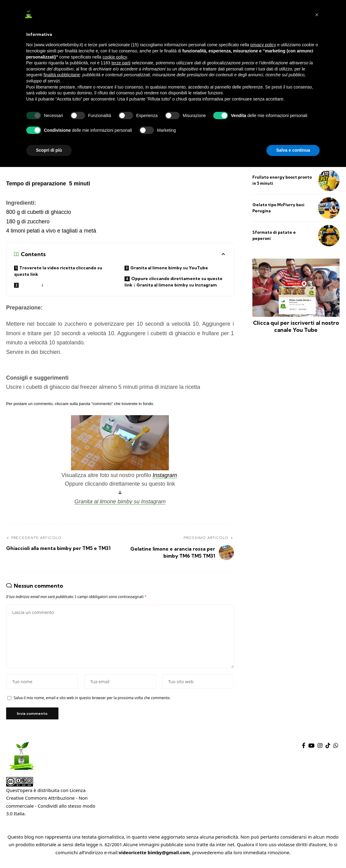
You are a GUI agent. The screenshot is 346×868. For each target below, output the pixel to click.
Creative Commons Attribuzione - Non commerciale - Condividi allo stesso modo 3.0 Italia (51, 808)
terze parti (121, 63)
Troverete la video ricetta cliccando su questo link (58, 271)
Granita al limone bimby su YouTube (170, 268)
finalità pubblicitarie (62, 75)
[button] (317, 15)
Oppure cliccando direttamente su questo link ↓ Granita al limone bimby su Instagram (173, 282)
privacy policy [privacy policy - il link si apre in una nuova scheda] (263, 45)
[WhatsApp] (336, 748)
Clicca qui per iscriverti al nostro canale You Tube (296, 326)
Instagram (165, 476)
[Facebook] (304, 748)
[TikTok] (328, 748)
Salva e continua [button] (293, 150)
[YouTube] (311, 748)
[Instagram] (320, 748)
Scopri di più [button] (49, 150)
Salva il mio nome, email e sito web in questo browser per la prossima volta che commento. (92, 700)
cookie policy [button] (115, 57)
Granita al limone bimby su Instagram (120, 502)
